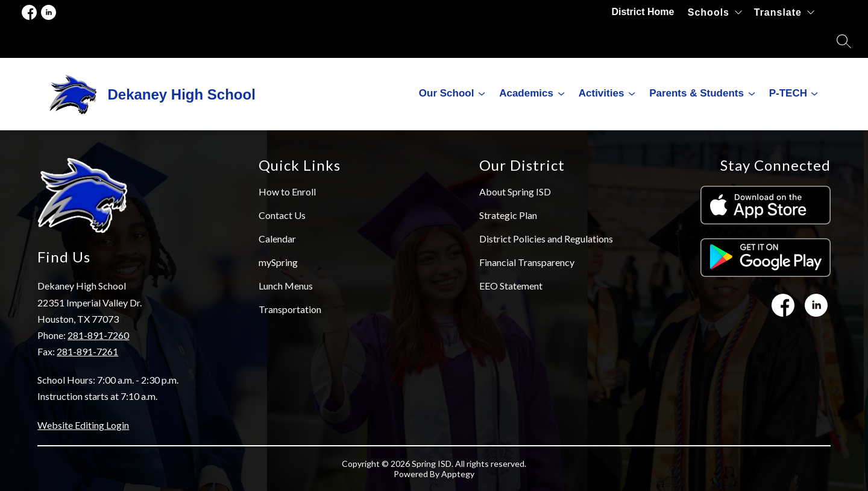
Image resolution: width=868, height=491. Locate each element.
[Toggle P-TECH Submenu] (815, 94)
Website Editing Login (83, 425)
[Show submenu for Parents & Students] (697, 93)
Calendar (277, 239)
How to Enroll (287, 192)
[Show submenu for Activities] (602, 93)
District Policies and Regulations (546, 239)
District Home (644, 12)
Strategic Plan (508, 215)
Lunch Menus (286, 286)
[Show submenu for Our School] (447, 93)
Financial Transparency (527, 262)
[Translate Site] (784, 12)
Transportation (290, 309)
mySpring (278, 262)
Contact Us (282, 215)
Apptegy (458, 474)
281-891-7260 (98, 335)
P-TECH (788, 93)
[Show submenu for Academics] (526, 93)
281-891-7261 (87, 351)
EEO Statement (511, 286)
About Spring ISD (515, 192)
